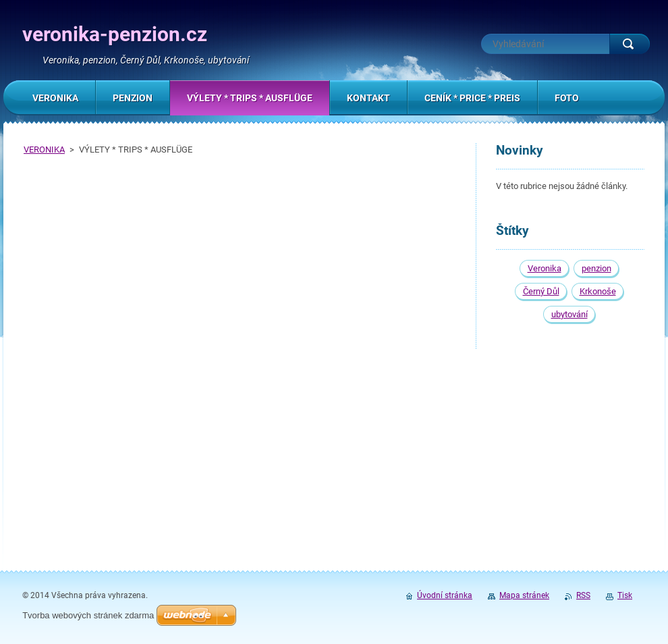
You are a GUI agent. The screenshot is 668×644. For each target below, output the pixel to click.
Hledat (630, 44)
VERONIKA (44, 150)
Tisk (625, 595)
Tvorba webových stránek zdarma (88, 615)
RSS (583, 595)
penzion (596, 268)
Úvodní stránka (445, 595)
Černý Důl (541, 291)
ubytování (569, 314)
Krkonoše (598, 291)
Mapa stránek (524, 595)
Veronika (545, 268)
